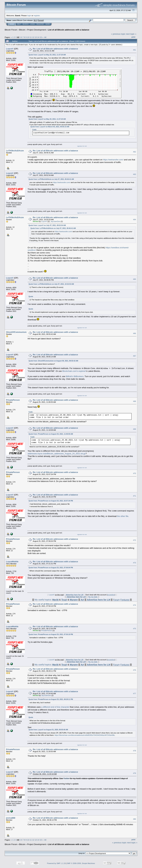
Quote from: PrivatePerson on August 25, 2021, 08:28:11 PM (51, 699)
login (29, 15)
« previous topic (118, 34)
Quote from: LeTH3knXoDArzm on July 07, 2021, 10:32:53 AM (51, 284)
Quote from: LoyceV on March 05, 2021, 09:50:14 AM (50, 127)
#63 (135, 174)
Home (12, 24)
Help (19, 24)
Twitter (66, 778)
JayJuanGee (55, 221)
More (48, 24)
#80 (135, 819)
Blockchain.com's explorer (74, 371)
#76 (135, 670)
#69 (135, 429)
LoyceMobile (12, 562)
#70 (135, 473)
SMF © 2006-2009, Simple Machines (81, 863)
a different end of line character (55, 707)
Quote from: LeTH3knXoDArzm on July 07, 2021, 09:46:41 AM (51, 179)
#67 (135, 356)
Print (133, 37)
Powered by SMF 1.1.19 (56, 863)
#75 (135, 629)
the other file (123, 516)
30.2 (35, 20)
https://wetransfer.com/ (113, 160)
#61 (135, 50)
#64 (135, 220)
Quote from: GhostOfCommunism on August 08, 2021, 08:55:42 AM (53, 361)
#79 (135, 773)
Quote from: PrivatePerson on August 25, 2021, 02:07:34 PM (51, 501)
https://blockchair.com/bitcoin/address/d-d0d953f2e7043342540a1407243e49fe (84, 735)
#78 (135, 751)
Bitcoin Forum (11, 30)
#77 (135, 694)
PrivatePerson (13, 400)
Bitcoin (22, 30)
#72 (135, 540)
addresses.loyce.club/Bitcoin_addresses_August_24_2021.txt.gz (57, 454)
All (45, 37)
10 (28, 37)
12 (33, 37)
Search (26, 24)
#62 (135, 152)
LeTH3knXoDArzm (15, 151)
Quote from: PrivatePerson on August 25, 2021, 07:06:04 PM (51, 568)
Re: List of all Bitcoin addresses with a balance (55, 49)
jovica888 (11, 818)
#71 (135, 496)
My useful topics (43, 600)
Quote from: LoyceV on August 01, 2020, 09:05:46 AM (48, 730)
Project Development (37, 30)
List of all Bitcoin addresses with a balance (69, 30)
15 (41, 37)
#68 (135, 401)
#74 (135, 605)
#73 (135, 563)
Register (40, 24)
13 (36, 37)
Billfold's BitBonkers (75, 376)
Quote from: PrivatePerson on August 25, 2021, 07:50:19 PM (51, 634)
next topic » (131, 34)
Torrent (41, 20)
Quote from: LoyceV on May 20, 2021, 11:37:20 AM (47, 55)
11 (31, 37)
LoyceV (10, 49)
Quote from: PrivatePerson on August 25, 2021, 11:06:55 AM (51, 434)
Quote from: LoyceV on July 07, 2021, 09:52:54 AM (47, 225)
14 (38, 37)
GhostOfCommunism (16, 332)
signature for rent (82, 146)
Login (32, 24)
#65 (135, 279)
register (37, 15)
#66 (135, 333)
